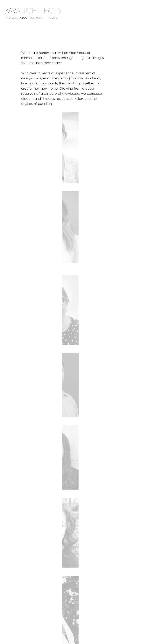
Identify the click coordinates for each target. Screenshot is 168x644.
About (24, 18)
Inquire (52, 18)
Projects (12, 18)
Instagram (37, 18)
